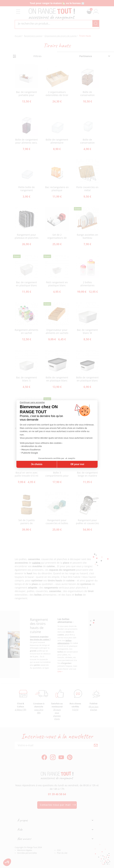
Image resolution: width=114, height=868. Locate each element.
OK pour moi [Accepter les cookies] (77, 464)
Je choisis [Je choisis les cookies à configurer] (37, 464)
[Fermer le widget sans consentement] (32, 402)
